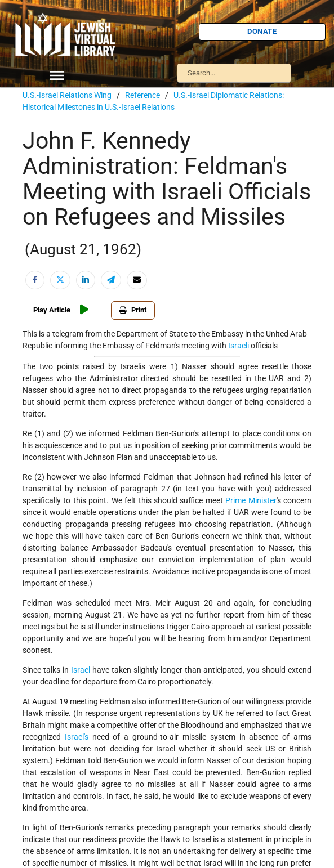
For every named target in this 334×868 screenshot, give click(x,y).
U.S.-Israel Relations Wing (67, 95)
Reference (142, 95)
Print (133, 310)
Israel (81, 670)
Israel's (77, 737)
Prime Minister (251, 500)
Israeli (239, 346)
